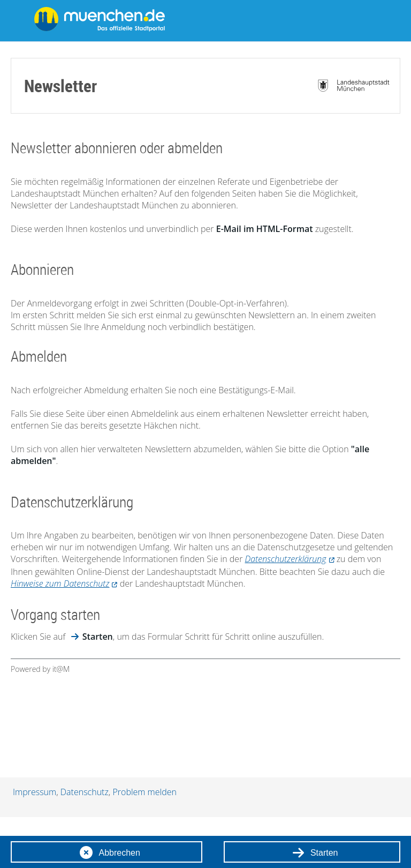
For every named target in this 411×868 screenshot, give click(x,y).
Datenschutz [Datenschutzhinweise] (85, 792)
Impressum (35, 792)
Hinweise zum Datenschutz (60, 583)
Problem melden (144, 792)
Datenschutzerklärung (286, 559)
